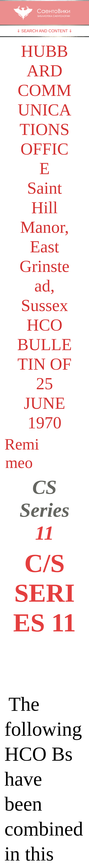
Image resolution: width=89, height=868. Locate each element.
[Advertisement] (44, 665)
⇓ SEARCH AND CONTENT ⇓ (44, 31)
